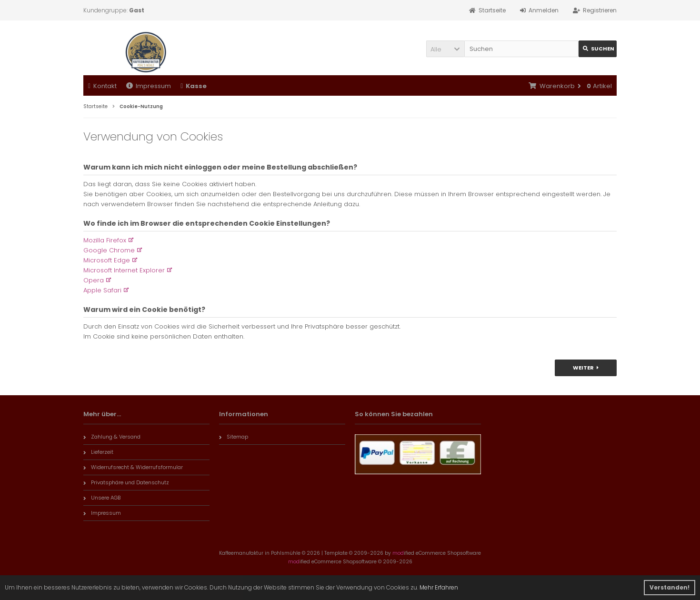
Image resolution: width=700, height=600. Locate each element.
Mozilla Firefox (105, 240)
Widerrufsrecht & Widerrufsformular (133, 467)
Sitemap (234, 437)
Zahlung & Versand (112, 437)
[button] (445, 49)
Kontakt (102, 86)
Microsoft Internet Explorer (124, 270)
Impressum (149, 86)
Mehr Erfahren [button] (439, 587)
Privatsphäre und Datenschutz (126, 482)
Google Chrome (109, 250)
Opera (94, 280)
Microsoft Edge (107, 260)
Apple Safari (102, 290)
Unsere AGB (102, 498)
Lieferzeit (98, 452)
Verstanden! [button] (670, 587)
